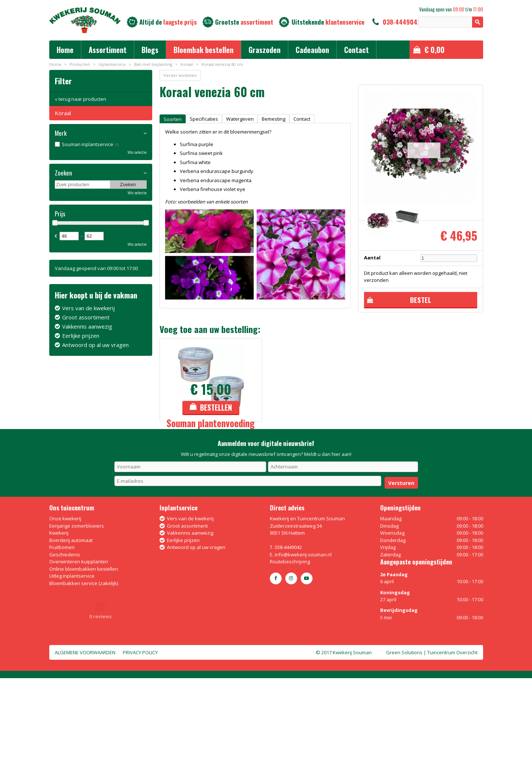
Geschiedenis (65, 634)
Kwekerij (59, 613)
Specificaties (204, 119)
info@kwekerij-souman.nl (303, 634)
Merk (61, 133)
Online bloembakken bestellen (84, 649)
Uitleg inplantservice (72, 656)
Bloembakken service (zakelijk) (84, 663)
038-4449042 (402, 22)
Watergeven (240, 119)
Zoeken (63, 173)
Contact (302, 119)
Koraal (63, 113)
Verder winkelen (180, 75)
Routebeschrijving (290, 641)
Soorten (173, 119)
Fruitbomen (62, 627)
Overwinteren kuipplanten (79, 641)
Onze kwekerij (65, 598)
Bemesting (274, 119)
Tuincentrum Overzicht (452, 732)
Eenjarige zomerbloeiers (77, 606)
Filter (63, 81)
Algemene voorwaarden (85, 732)
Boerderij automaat (71, 620)
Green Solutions (404, 732)
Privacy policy (140, 732)
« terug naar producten (81, 99)
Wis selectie (137, 152)
